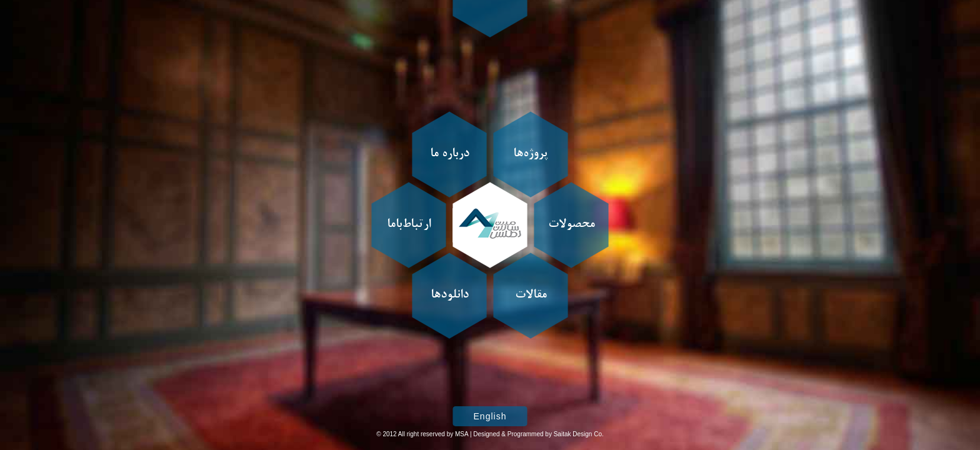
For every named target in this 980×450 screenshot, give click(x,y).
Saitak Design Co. (579, 434)
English (490, 416)
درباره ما (450, 154)
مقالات (531, 296)
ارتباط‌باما (409, 225)
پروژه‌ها (531, 154)
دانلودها (450, 296)
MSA (462, 434)
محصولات (572, 225)
